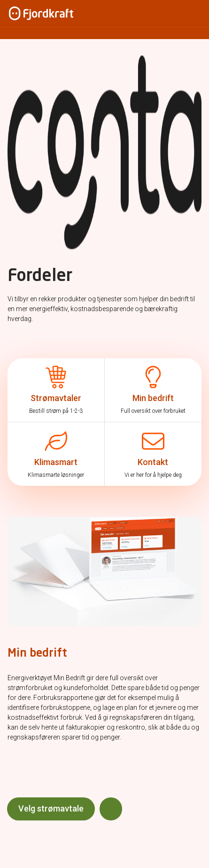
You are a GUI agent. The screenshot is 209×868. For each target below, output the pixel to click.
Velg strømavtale (51, 808)
